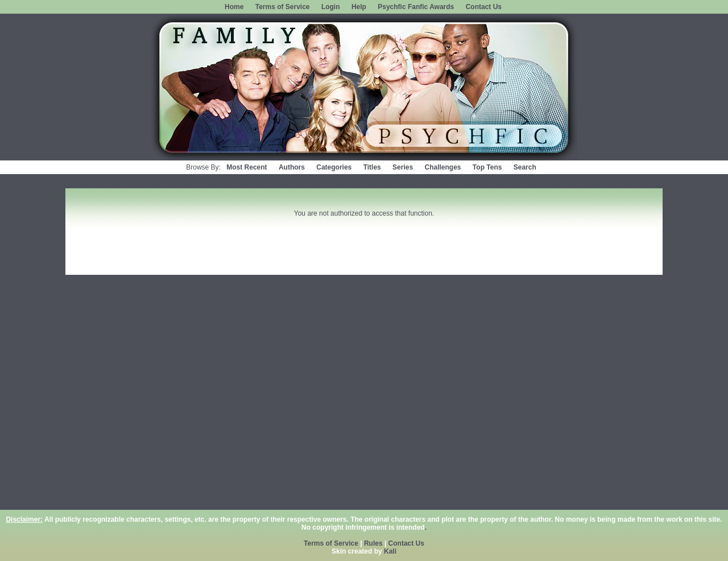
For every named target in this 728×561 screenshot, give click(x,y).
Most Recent (247, 167)
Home (234, 7)
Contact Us (484, 7)
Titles (372, 167)
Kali (390, 551)
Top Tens (487, 167)
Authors (292, 167)
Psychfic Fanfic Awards (416, 7)
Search (525, 167)
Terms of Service (283, 7)
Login (331, 7)
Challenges (442, 167)
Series (403, 167)
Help (359, 7)
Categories (334, 167)
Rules (373, 543)
